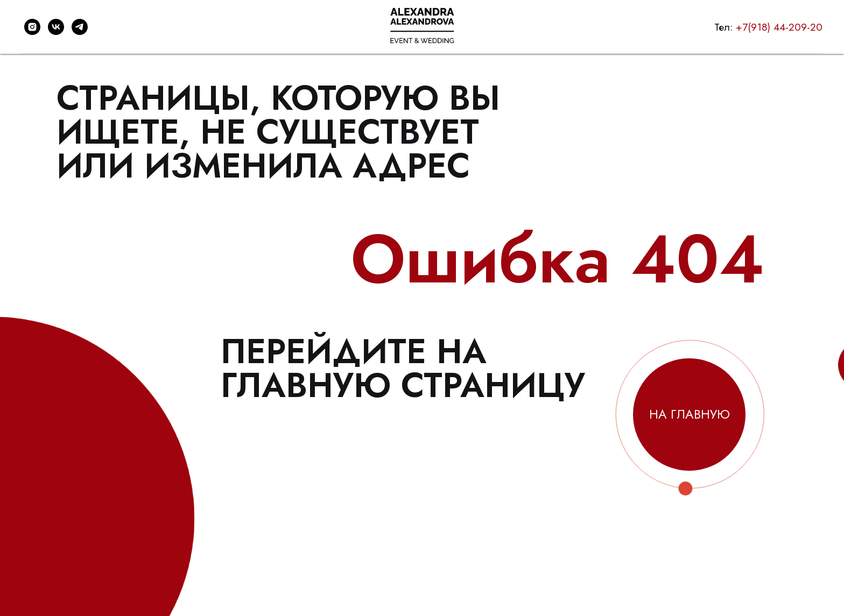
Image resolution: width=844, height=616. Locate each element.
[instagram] (32, 27)
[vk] (56, 27)
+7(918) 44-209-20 (779, 27)
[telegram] (80, 27)
